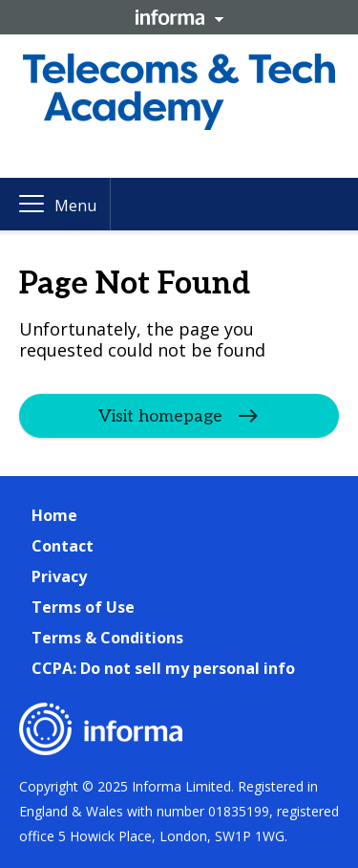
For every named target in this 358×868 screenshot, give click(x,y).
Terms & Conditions (107, 638)
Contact (63, 546)
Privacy (59, 576)
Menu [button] (75, 206)
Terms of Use (83, 607)
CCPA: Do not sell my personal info (163, 668)
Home (54, 515)
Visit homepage (160, 416)
